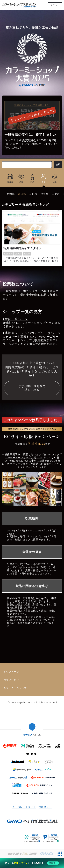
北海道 (10, 182)
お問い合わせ (11, 680)
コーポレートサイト (24, 807)
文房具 (18, 254)
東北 (21, 182)
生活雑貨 (8, 254)
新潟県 (11, 194)
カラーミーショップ (15, 688)
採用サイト (45, 807)
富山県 (22, 194)
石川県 (33, 194)
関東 (33, 182)
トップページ (11, 672)
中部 (44, 182)
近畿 (55, 182)
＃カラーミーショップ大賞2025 (24, 458)
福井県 (45, 194)
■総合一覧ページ (15, 319)
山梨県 (56, 194)
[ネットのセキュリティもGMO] (32, 863)
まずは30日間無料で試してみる (32, 388)
